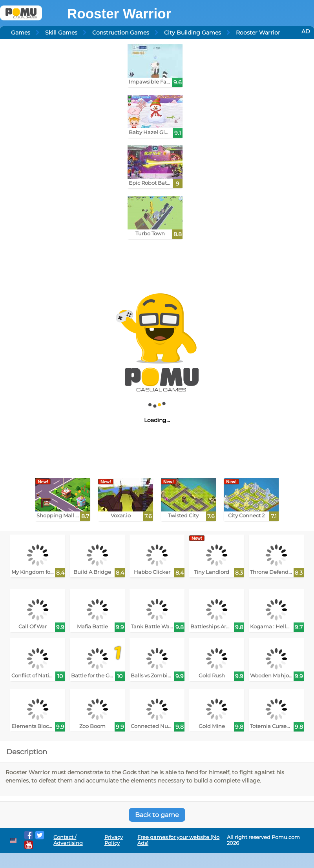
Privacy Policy (114, 840)
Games (21, 33)
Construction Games (121, 33)
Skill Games (61, 33)
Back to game (157, 815)
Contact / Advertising (68, 840)
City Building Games (193, 33)
